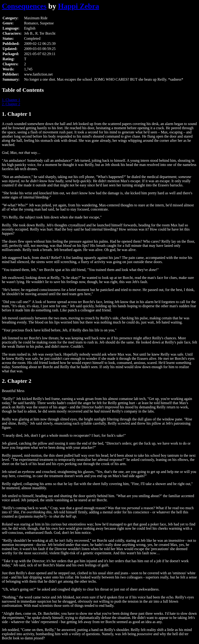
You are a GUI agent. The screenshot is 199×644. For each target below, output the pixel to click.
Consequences (24, 6)
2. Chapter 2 (11, 104)
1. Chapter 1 (11, 100)
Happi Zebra (79, 6)
